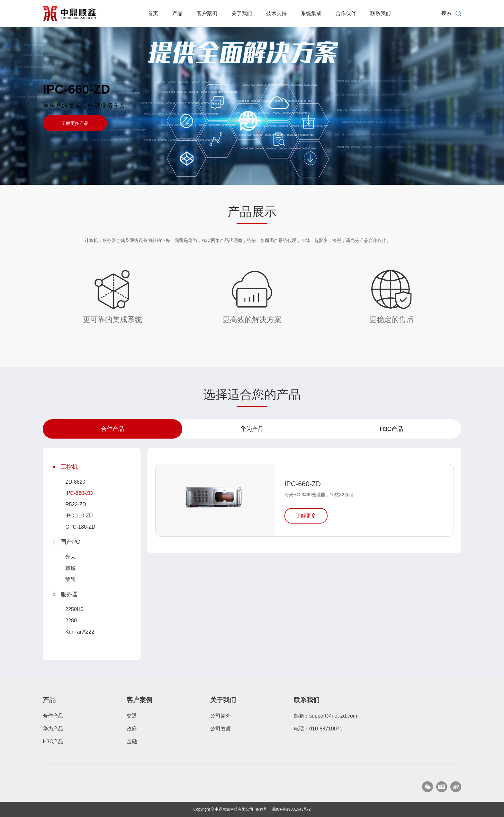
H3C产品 (392, 429)
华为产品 (252, 429)
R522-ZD (76, 504)
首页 (153, 13)
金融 (132, 742)
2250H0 (74, 609)
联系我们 (381, 13)
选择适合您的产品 (252, 395)
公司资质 (221, 729)
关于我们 (242, 13)
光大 (70, 557)
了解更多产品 (75, 123)
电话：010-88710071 (318, 729)
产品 (177, 13)
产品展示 (252, 212)
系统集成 (311, 13)
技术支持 (276, 13)
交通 (132, 716)
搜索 (446, 13)
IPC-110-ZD (79, 516)
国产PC (70, 542)
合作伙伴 (346, 13)
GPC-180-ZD (80, 527)
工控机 (69, 467)
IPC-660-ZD (76, 89)
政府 (132, 729)
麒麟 (70, 568)
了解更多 (306, 516)
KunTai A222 (80, 632)
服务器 (69, 594)
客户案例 (207, 13)
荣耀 (70, 579)
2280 (71, 621)
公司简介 (221, 716)
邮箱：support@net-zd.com (325, 716)
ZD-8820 (75, 482)
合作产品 (113, 429)
